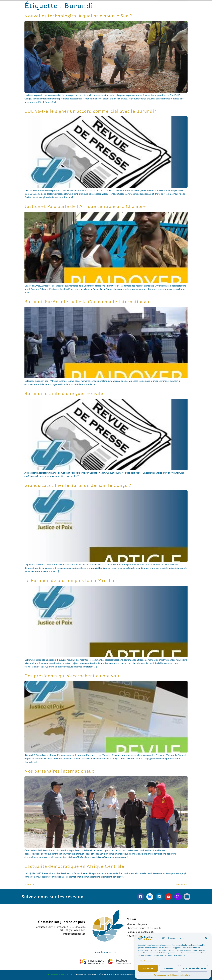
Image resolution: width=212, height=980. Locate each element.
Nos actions (76, 6)
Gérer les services (146, 961)
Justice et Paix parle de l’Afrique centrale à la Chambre (85, 206)
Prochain (182, 884)
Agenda (118, 6)
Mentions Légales (137, 924)
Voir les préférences (194, 968)
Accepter (148, 968)
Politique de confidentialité (180, 975)
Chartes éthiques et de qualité (144, 928)
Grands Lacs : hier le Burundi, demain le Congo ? (78, 485)
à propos (54, 6)
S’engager (136, 6)
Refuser (169, 968)
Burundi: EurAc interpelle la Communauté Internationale (88, 302)
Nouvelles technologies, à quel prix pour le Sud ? (78, 16)
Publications (99, 6)
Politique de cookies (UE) (141, 932)
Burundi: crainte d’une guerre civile (64, 393)
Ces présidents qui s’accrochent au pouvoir (72, 676)
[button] (206, 938)
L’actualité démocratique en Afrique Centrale (74, 866)
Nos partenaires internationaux (59, 771)
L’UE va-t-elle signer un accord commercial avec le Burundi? (90, 111)
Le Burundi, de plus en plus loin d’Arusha (69, 580)
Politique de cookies (162, 975)
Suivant (30, 884)
